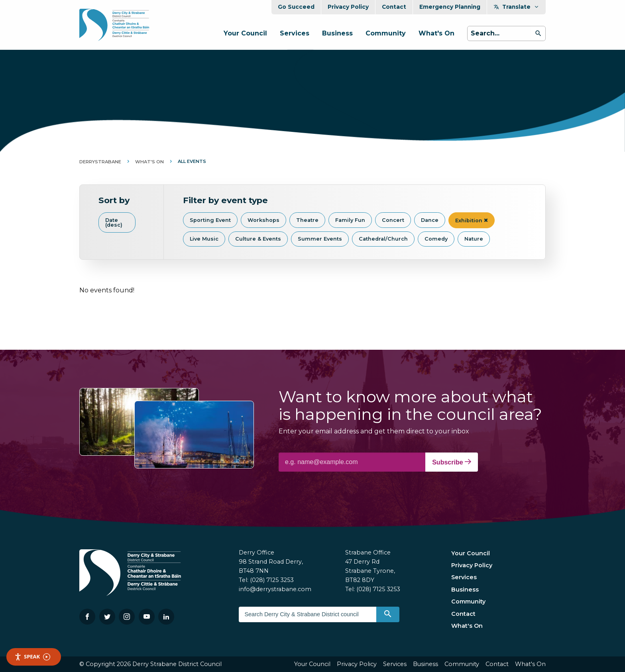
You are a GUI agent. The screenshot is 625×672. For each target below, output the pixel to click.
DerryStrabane (100, 162)
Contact (394, 7)
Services (295, 33)
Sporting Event (210, 220)
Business (337, 33)
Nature (474, 239)
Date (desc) (114, 223)
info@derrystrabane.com (275, 589)
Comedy (436, 239)
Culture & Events (258, 239)
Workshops (263, 220)
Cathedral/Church (383, 239)
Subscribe (452, 462)
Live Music (204, 239)
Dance (430, 220)
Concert (393, 220)
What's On (436, 33)
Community (386, 33)
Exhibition (472, 220)
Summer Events (320, 239)
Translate (516, 7)
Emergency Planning (450, 7)
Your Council (245, 33)
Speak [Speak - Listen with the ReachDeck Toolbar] (32, 657)
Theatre (307, 220)
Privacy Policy (348, 7)
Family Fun (350, 220)
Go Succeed (296, 7)
